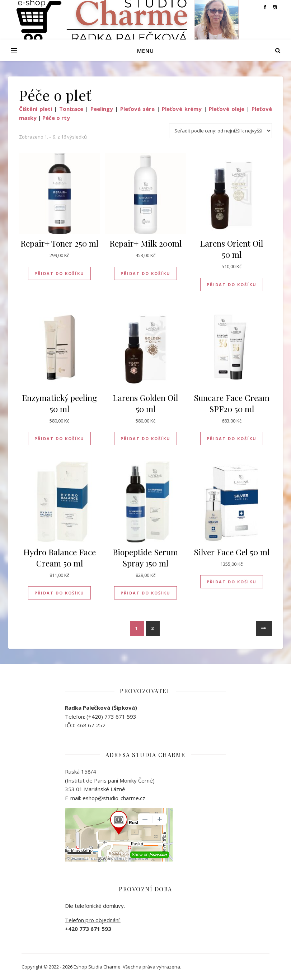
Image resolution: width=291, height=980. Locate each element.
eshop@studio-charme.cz (114, 798)
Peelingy (102, 109)
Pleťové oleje (227, 109)
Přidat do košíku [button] (59, 273)
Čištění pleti (36, 109)
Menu (145, 51)
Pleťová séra (137, 109)
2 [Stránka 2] (153, 628)
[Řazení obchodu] (220, 131)
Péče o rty (56, 118)
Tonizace (71, 109)
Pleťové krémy (182, 109)
